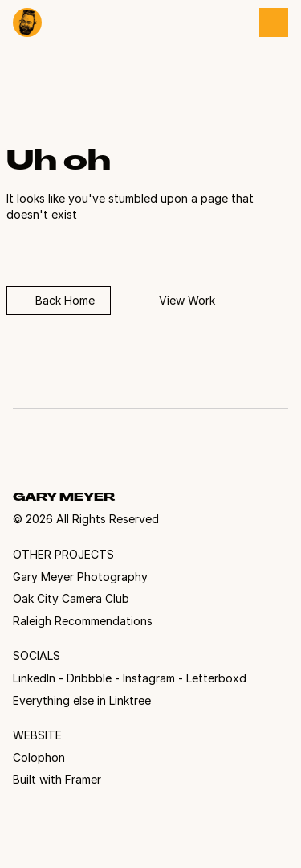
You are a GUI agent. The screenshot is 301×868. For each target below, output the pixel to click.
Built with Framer (57, 779)
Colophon (39, 757)
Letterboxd (216, 678)
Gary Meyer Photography (80, 577)
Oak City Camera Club (71, 598)
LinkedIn (34, 678)
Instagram (149, 678)
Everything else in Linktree (82, 700)
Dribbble (89, 678)
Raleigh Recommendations (83, 621)
